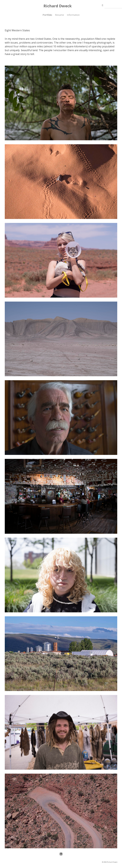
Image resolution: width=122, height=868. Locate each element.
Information (73, 15)
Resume (59, 15)
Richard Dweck (58, 6)
